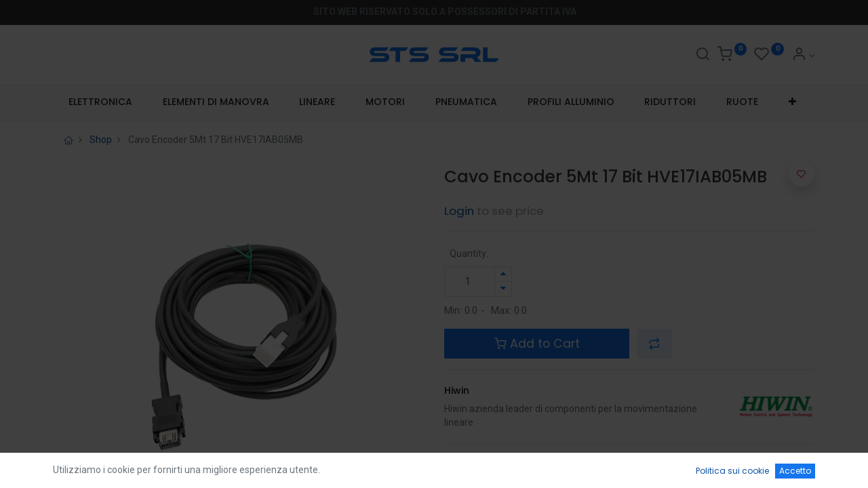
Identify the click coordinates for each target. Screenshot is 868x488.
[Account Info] (803, 56)
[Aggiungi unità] (503, 274)
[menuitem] (100, 102)
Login (459, 211)
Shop (101, 140)
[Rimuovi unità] (503, 289)
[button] (793, 102)
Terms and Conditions (499, 461)
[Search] (703, 56)
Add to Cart (537, 344)
